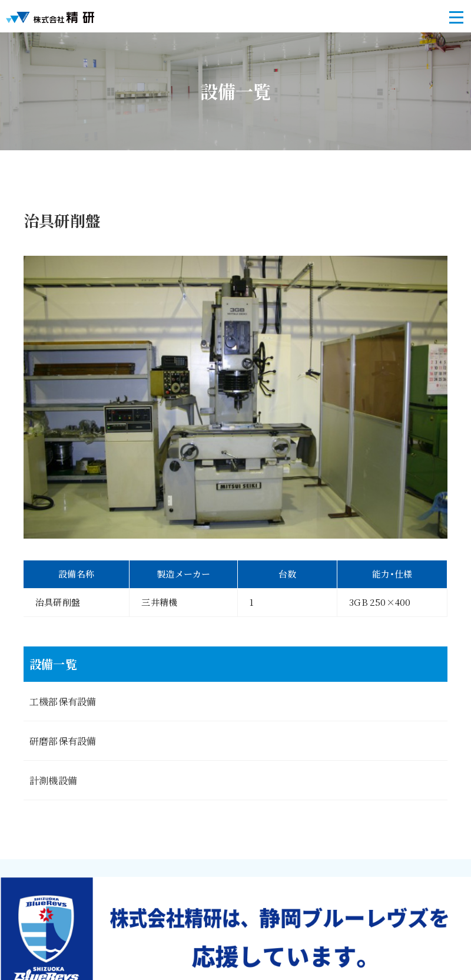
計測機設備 (53, 780)
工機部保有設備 (63, 701)
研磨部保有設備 (63, 741)
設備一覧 (53, 664)
